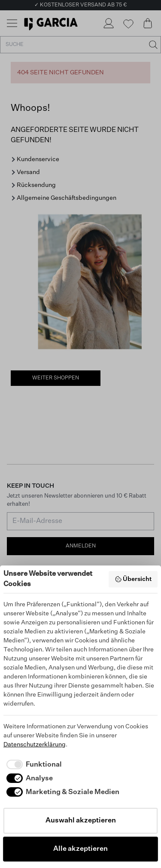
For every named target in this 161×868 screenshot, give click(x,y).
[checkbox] (33, 765)
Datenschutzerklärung (35, 745)
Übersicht (133, 579)
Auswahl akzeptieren (81, 821)
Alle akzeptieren (80, 849)
